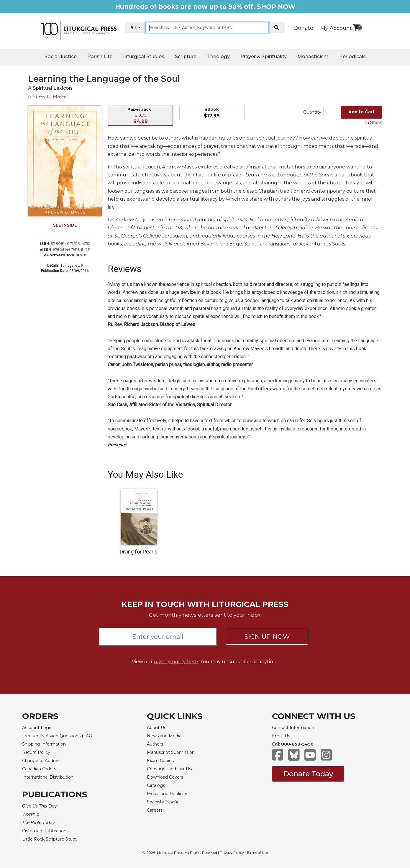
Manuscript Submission (171, 752)
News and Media (164, 736)
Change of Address (42, 761)
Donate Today (308, 774)
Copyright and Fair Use (170, 769)
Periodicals (352, 56)
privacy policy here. (177, 662)
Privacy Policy (232, 853)
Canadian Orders (39, 769)
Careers (155, 810)
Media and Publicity (167, 794)
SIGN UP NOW (267, 637)
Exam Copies (160, 761)
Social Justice (61, 56)
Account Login (37, 728)
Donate (303, 28)
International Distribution (48, 777)
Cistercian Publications (45, 831)
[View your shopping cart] (357, 27)
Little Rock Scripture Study (50, 839)
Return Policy (36, 752)
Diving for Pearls (139, 552)
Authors (155, 744)
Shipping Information (44, 744)
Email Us (281, 736)
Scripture (186, 56)
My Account (336, 28)
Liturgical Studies (144, 56)
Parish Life (100, 56)
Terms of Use (257, 853)
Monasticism (313, 56)
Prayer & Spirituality (264, 56)
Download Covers (165, 777)
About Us (156, 728)
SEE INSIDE (65, 225)
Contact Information (293, 728)
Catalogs (156, 785)
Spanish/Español (164, 802)
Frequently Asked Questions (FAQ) (58, 736)
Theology (218, 56)
